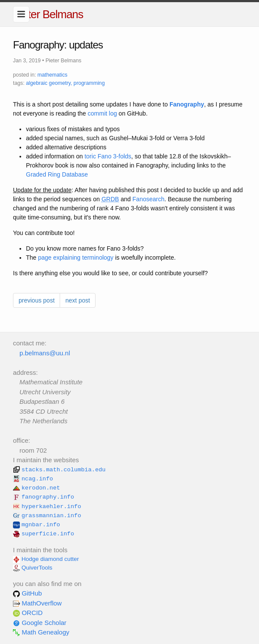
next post (78, 300)
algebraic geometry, (49, 83)
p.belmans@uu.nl (45, 353)
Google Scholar (40, 623)
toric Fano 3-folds (108, 156)
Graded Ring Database (57, 174)
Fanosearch (148, 199)
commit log (102, 113)
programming (89, 83)
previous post (37, 300)
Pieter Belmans (48, 14)
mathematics (53, 75)
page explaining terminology (76, 258)
